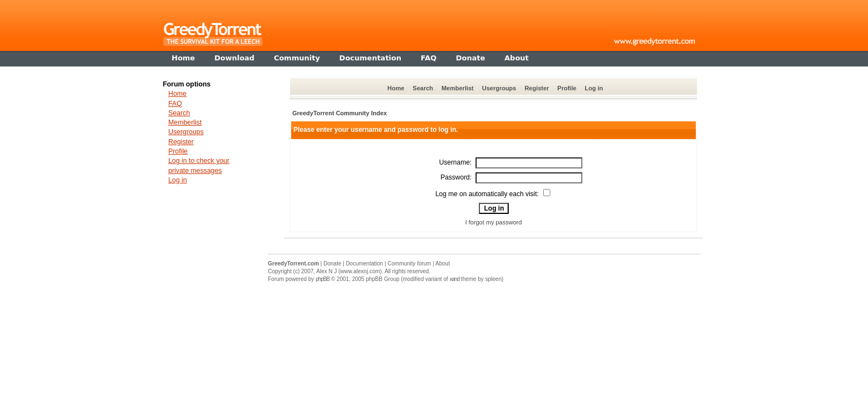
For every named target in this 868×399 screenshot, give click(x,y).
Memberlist (457, 88)
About (443, 264)
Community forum (409, 264)
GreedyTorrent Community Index (340, 113)
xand (454, 279)
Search (423, 88)
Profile (567, 88)
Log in (594, 88)
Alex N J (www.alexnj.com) (349, 271)
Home (396, 88)
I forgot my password (493, 222)
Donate (332, 264)
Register (537, 88)
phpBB (322, 279)
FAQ (175, 104)
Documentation (365, 264)
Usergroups (499, 88)
